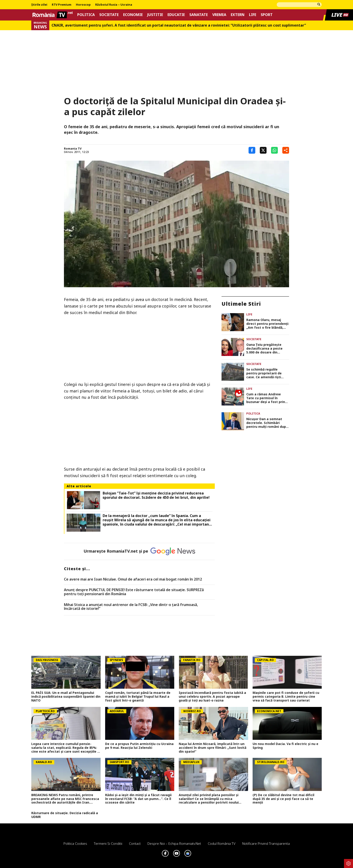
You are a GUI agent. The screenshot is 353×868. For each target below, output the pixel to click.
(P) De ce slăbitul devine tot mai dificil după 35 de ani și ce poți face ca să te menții (283, 799)
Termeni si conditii (108, 843)
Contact (135, 843)
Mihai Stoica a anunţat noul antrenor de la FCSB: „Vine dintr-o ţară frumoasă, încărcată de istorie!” (131, 607)
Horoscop (83, 5)
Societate (109, 15)
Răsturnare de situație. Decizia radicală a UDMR (65, 815)
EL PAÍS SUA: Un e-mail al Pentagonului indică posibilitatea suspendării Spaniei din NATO (66, 697)
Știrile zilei (39, 5)
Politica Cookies (75, 843)
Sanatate (199, 15)
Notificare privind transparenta (266, 843)
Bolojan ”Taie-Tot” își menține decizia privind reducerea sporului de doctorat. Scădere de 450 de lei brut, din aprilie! (156, 495)
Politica (86, 15)
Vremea (219, 15)
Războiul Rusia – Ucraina (114, 5)
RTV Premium (62, 5)
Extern (238, 15)
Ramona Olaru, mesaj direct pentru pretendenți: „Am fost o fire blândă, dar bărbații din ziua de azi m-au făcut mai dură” (268, 324)
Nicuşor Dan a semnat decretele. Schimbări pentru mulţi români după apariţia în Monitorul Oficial (267, 423)
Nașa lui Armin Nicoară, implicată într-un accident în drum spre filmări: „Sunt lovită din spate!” (213, 748)
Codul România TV (222, 843)
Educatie (176, 15)
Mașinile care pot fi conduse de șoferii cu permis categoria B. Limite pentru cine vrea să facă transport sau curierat (286, 697)
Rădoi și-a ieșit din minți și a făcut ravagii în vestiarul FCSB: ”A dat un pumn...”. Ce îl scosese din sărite (138, 799)
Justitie (155, 15)
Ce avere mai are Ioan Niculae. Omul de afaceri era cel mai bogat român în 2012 (133, 579)
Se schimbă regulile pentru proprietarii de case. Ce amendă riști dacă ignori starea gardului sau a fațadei (264, 373)
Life (253, 15)
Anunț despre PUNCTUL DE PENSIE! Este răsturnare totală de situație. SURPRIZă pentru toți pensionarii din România (134, 592)
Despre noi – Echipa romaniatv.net (174, 843)
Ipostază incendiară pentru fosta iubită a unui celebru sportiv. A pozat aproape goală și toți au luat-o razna (212, 697)
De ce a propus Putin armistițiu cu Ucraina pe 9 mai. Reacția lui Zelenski (139, 746)
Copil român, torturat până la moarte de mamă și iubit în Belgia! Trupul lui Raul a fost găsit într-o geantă (138, 697)
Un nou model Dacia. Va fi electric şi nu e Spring (285, 746)
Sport (267, 15)
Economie (133, 15)
